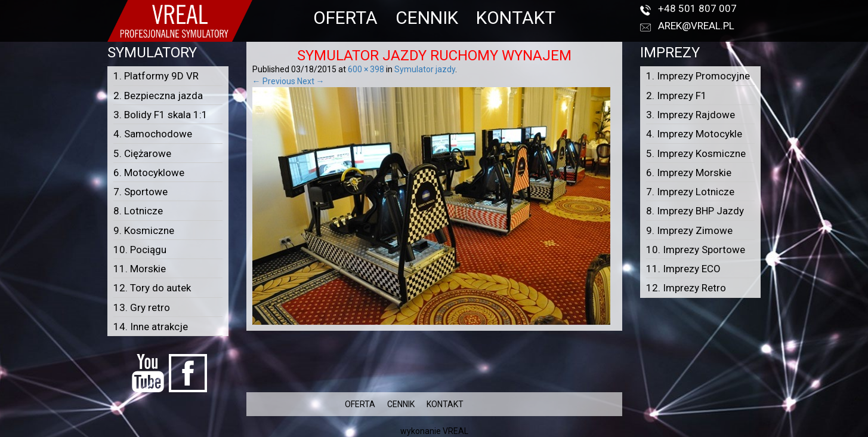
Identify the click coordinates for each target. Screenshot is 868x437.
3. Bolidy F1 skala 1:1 (160, 115)
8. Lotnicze (138, 211)
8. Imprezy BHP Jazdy (695, 211)
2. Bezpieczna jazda (158, 96)
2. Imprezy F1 (677, 96)
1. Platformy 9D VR (156, 76)
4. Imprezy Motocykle (694, 134)
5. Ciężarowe (142, 153)
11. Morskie (140, 269)
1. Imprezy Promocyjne (698, 76)
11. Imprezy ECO (683, 269)
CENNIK (427, 18)
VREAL (455, 431)
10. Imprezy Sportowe (696, 250)
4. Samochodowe (153, 134)
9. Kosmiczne (144, 230)
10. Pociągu (140, 250)
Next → (311, 81)
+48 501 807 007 (697, 8)
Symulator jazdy (425, 69)
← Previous (274, 81)
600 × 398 (366, 69)
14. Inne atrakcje (151, 327)
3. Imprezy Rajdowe (691, 115)
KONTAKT (516, 18)
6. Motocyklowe (149, 173)
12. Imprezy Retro (686, 288)
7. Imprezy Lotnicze (690, 192)
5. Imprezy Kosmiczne (696, 153)
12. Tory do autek (152, 288)
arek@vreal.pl (696, 26)
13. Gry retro (142, 307)
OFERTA (345, 18)
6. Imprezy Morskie (689, 173)
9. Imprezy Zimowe (689, 230)
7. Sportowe (140, 192)
